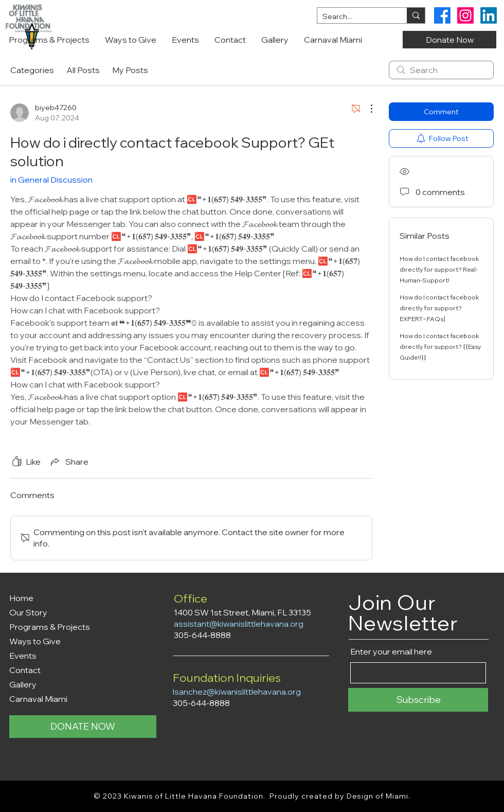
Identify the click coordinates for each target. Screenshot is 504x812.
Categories (32, 70)
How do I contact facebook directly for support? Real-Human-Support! (439, 269)
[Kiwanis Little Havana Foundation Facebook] (442, 15)
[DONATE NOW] (83, 727)
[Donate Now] (449, 40)
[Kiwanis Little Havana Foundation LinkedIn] (489, 15)
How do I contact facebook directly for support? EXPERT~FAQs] (439, 308)
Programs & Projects (50, 627)
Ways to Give (35, 641)
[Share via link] (69, 462)
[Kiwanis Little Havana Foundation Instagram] (465, 15)
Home (21, 598)
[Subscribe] (418, 700)
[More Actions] (366, 109)
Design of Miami (378, 796)
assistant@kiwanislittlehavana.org (239, 624)
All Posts (83, 70)
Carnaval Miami (38, 699)
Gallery (23, 684)
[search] (441, 70)
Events (23, 656)
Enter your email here (391, 651)
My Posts (130, 70)
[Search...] (354, 17)
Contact (25, 670)
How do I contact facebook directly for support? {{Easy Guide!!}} (440, 347)
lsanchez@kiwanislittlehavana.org (237, 692)
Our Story (28, 612)
